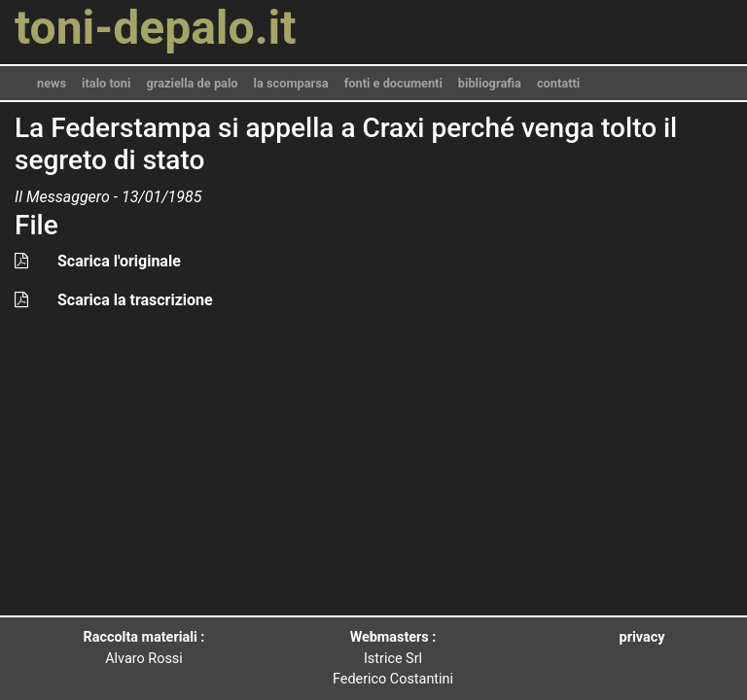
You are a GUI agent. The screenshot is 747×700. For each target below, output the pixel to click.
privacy (642, 637)
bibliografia (490, 83)
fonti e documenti (393, 83)
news (52, 83)
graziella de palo (192, 83)
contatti (558, 83)
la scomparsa (291, 83)
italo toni (106, 83)
